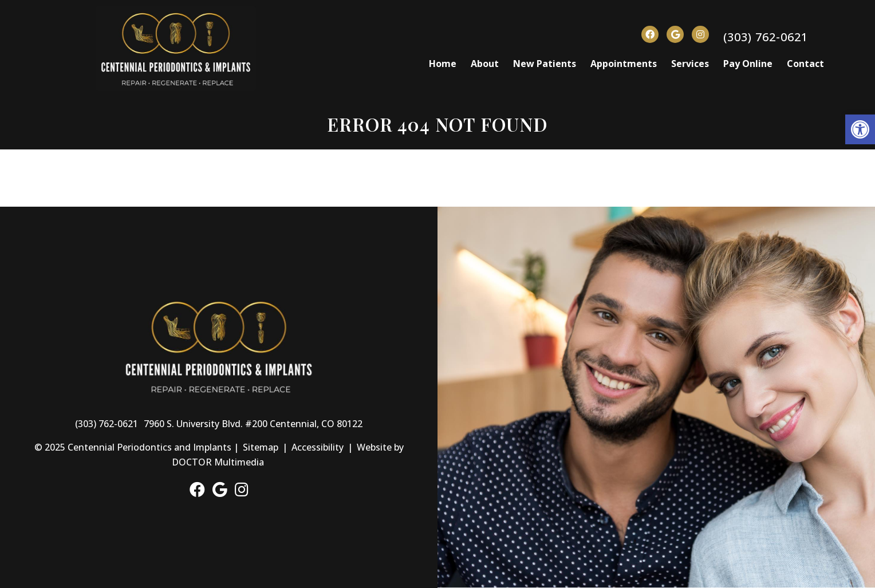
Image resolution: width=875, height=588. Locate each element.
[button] (860, 129)
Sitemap (261, 447)
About (485, 64)
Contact (805, 64)
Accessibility (318, 447)
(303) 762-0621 (766, 37)
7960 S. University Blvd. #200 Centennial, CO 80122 (253, 424)
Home (443, 64)
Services (690, 64)
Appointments (624, 64)
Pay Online (748, 64)
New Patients (545, 64)
